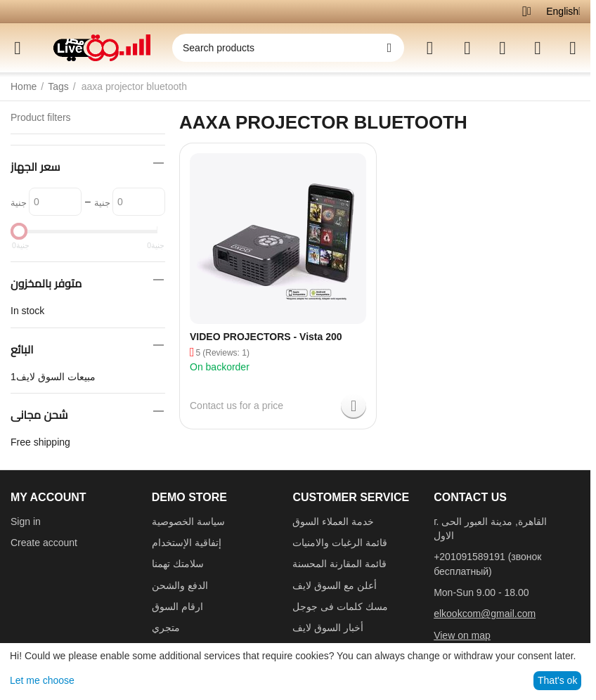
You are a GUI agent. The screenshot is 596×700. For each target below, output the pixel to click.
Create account (44, 543)
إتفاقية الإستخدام (187, 543)
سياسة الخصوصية (188, 521)
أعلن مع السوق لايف (335, 585)
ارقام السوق (177, 607)
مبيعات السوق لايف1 (53, 377)
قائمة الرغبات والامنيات (340, 543)
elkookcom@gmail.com (485, 614)
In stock (27, 311)
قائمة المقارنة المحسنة (339, 564)
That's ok (557, 680)
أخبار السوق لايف (328, 628)
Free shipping (40, 442)
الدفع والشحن (180, 585)
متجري (166, 628)
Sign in (26, 521)
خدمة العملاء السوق (333, 521)
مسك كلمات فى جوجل (340, 607)
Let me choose (42, 680)
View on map (462, 635)
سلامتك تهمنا (178, 564)
